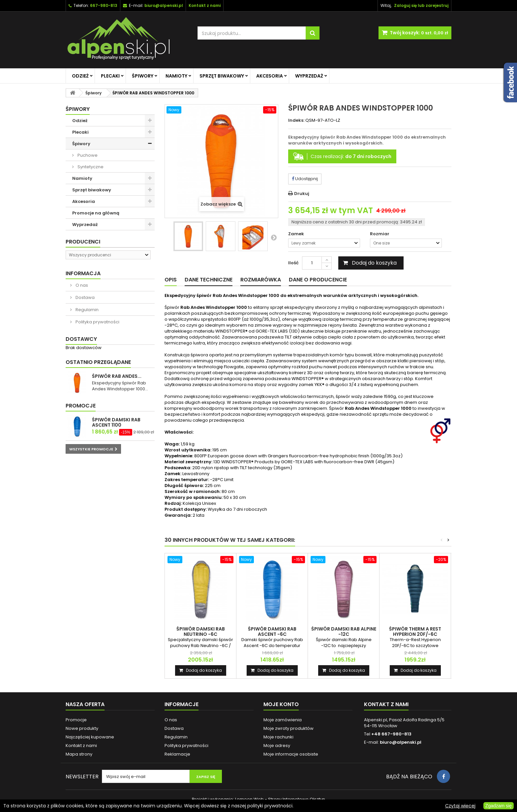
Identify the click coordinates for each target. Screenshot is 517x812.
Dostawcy (81, 339)
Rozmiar (380, 234)
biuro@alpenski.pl (164, 5)
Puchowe (87, 155)
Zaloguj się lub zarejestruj (421, 5)
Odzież (80, 76)
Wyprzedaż (309, 76)
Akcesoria (270, 76)
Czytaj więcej (460, 806)
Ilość (293, 263)
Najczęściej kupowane (90, 737)
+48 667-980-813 (391, 734)
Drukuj (302, 194)
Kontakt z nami (81, 746)
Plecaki (110, 76)
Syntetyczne (90, 167)
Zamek (297, 234)
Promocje (81, 406)
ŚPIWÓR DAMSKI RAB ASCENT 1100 (116, 422)
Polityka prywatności (97, 322)
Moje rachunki (278, 737)
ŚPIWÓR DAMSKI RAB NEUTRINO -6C (201, 632)
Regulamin (87, 310)
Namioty (176, 76)
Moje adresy (277, 746)
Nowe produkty (82, 728)
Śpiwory (143, 76)
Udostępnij (305, 179)
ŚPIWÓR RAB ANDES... (117, 376)
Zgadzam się (499, 806)
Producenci (83, 242)
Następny (274, 237)
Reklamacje (177, 754)
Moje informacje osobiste (291, 754)
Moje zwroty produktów (289, 728)
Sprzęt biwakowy (222, 76)
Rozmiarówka (261, 280)
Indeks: (296, 120)
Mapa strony (79, 754)
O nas (81, 285)
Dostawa (85, 297)
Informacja (83, 273)
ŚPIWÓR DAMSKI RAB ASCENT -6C (272, 632)
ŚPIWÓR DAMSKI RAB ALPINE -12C (344, 632)
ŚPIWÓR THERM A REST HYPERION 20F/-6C (415, 632)
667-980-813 (104, 5)
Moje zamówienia (283, 720)
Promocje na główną (96, 213)
